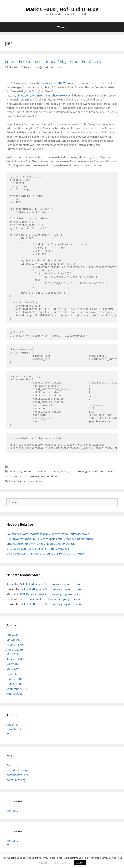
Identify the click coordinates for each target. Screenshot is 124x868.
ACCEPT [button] (80, 863)
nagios (86, 471)
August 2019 (15, 649)
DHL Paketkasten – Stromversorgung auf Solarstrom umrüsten (46, 553)
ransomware (106, 471)
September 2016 (17, 689)
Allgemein (13, 724)
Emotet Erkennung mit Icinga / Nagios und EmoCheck (53, 61)
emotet (27, 471)
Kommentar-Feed (18, 775)
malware (75, 471)
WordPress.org (16, 780)
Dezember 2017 (17, 674)
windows (52, 476)
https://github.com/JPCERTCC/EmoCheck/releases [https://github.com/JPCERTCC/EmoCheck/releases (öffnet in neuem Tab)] (39, 96)
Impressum (14, 810)
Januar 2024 (14, 640)
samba (9, 476)
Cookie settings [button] (62, 863)
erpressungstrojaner (46, 471)
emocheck (15, 471)
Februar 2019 (15, 659)
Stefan (10, 584)
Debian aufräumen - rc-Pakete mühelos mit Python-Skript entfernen (50, 539)
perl (94, 471)
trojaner (40, 476)
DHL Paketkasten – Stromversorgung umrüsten (50, 584)
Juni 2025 (13, 635)
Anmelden (13, 765)
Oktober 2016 (15, 684)
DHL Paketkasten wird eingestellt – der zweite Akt (38, 549)
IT (10, 467)
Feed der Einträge (18, 770)
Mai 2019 (13, 654)
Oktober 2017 (15, 679)
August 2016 (15, 694)
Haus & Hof (14, 729)
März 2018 (13, 669)
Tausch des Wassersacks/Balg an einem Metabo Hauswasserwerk (48, 534)
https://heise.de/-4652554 (54, 83)
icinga (64, 471)
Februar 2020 (15, 644)
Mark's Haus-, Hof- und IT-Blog (62, 9)
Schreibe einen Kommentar (26, 481)
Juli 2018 (12, 664)
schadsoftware (24, 476)
